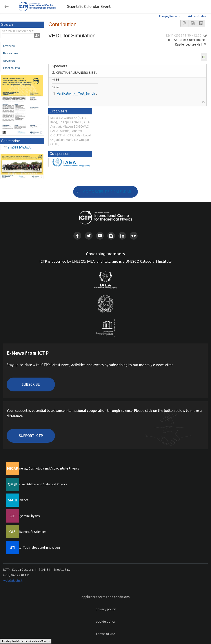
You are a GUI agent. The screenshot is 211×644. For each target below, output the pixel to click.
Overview (9, 46)
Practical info (11, 68)
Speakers (9, 61)
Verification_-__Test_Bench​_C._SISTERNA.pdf (88, 94)
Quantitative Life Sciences (29, 532)
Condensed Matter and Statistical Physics (39, 484)
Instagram (111, 236)
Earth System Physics (25, 516)
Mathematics (20, 500)
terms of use (106, 634)
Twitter (89, 236)
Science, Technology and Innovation (35, 548)
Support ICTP (31, 436)
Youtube (100, 236)
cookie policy (106, 621)
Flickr (134, 236)
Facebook (77, 236)
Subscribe (31, 384)
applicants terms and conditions (106, 597)
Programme (11, 53)
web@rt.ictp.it (13, 581)
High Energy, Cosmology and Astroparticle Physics (45, 468)
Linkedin (122, 236)
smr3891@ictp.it (19, 147)
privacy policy (105, 609)
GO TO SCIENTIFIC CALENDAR (107, 192)
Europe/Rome (168, 16)
